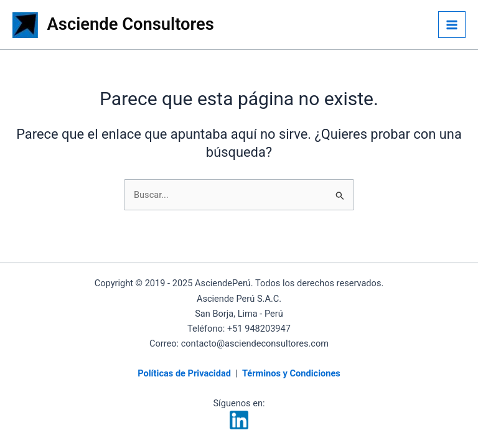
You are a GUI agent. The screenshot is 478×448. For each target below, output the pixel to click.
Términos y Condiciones (291, 373)
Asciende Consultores (131, 24)
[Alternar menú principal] (452, 25)
